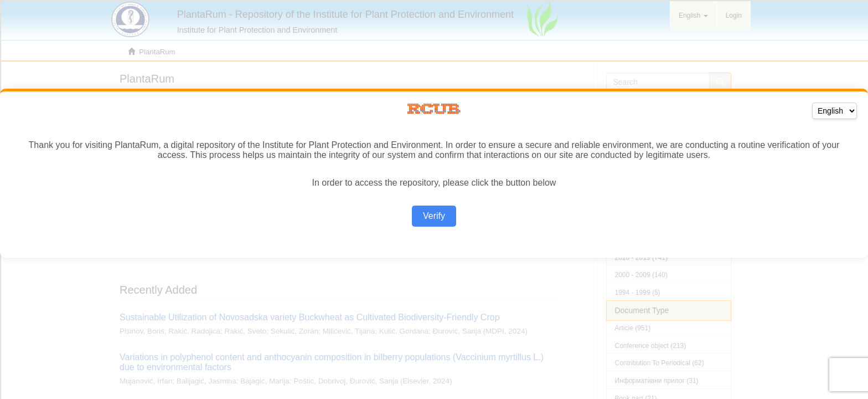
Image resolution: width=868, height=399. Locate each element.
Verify (434, 216)
